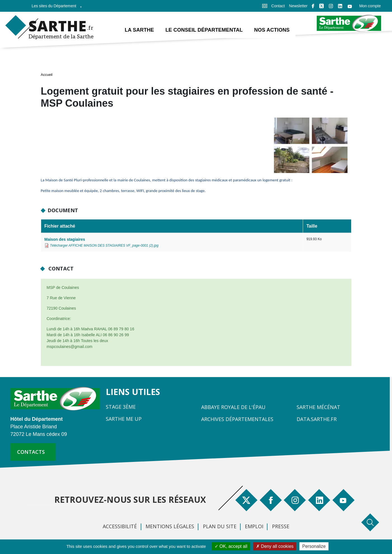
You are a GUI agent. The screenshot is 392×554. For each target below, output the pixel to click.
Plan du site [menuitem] (220, 527)
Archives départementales (237, 419)
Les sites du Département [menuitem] (55, 8)
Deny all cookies (275, 546)
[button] (311, 147)
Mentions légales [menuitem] (170, 527)
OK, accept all (231, 546)
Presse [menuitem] (281, 527)
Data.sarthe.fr (317, 419)
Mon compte (370, 6)
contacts (31, 452)
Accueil (47, 75)
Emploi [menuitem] (254, 527)
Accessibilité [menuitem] (120, 527)
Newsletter (298, 6)
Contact (278, 6)
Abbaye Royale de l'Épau (233, 407)
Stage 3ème (121, 407)
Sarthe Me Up (124, 419)
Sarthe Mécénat (318, 407)
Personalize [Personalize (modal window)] (314, 546)
